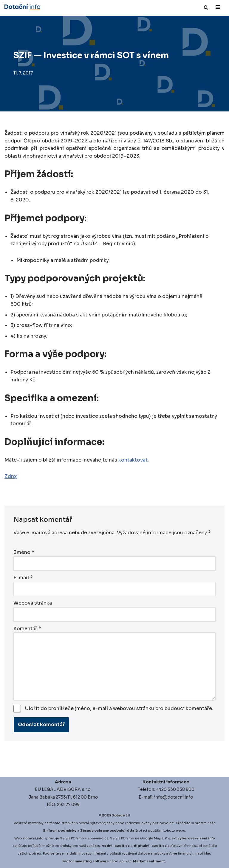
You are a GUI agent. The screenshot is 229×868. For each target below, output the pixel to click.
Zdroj (11, 476)
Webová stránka (33, 603)
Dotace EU (121, 815)
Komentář (27, 629)
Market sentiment (149, 861)
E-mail (23, 578)
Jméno (24, 552)
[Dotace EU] (22, 7)
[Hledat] (206, 7)
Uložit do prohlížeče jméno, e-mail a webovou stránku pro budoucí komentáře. (119, 708)
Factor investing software (86, 861)
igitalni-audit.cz (151, 846)
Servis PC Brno (72, 838)
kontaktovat (133, 460)
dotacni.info (33, 838)
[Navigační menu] (218, 7)
